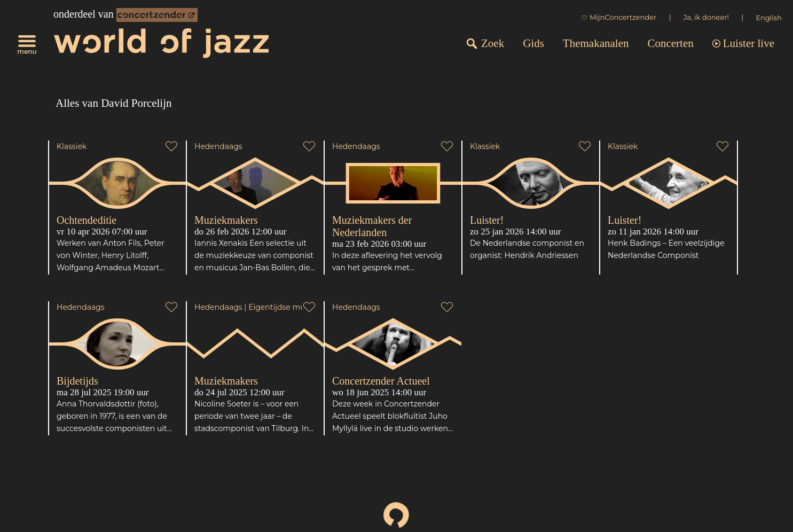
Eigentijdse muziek (284, 307)
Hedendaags (218, 146)
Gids (533, 44)
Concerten (670, 44)
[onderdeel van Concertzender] (157, 15)
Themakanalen (596, 44)
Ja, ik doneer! (706, 17)
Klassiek (72, 146)
